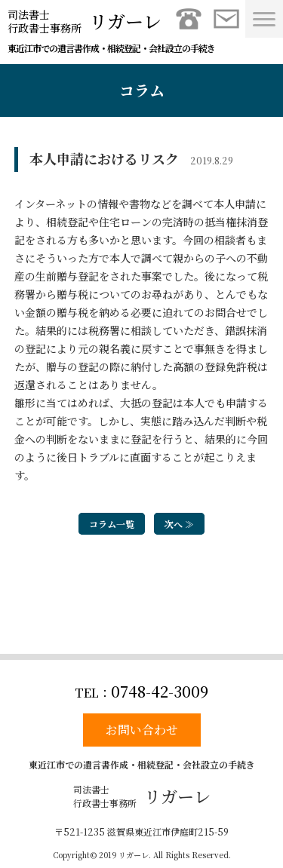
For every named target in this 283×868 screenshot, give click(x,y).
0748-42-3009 (160, 691)
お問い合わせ (142, 730)
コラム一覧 (112, 524)
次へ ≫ (179, 524)
